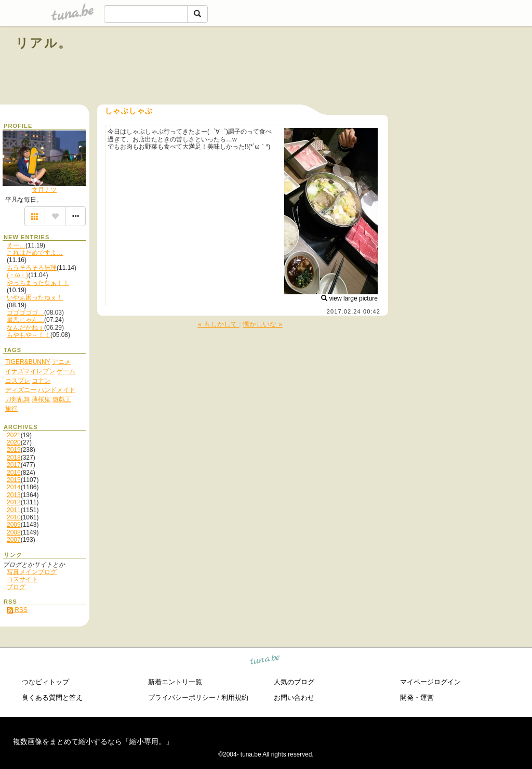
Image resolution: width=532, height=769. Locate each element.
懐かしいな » (262, 324)
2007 (14, 540)
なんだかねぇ (25, 328)
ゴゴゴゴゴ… (25, 312)
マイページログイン (430, 682)
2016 (14, 473)
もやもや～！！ (29, 335)
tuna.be (265, 661)
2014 (14, 487)
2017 (14, 465)
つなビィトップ (45, 682)
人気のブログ (294, 682)
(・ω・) (17, 275)
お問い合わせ (294, 698)
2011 (14, 510)
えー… (16, 245)
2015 (14, 480)
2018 (14, 458)
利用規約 (235, 698)
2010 (14, 517)
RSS (17, 610)
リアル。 (44, 43)
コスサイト (22, 579)
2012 (14, 502)
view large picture (349, 298)
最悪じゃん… (25, 320)
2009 (14, 525)
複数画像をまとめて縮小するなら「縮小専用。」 (93, 741)
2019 (14, 450)
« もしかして (218, 324)
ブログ (16, 587)
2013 (14, 495)
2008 (14, 532)
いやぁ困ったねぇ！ (35, 297)
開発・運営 (417, 698)
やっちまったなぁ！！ (38, 283)
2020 (14, 442)
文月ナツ (44, 190)
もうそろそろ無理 (32, 268)
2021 (14, 435)
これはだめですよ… (35, 253)
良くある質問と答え (52, 698)
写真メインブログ (32, 572)
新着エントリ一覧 (175, 682)
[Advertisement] (398, 67)
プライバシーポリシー (182, 698)
